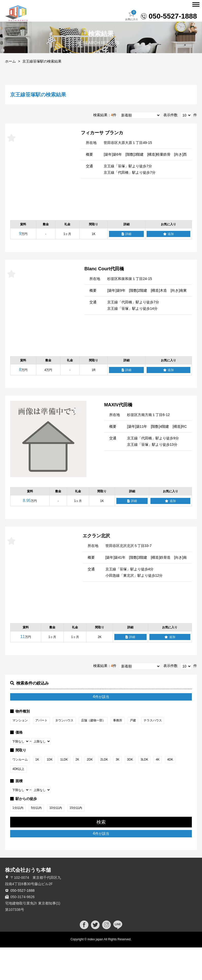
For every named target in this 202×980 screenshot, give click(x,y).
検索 (101, 855)
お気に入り (132, 48)
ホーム (10, 94)
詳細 (127, 267)
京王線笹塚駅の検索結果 (42, 94)
